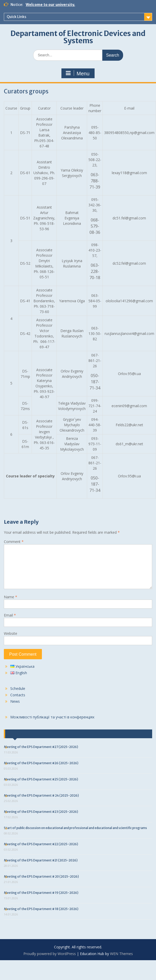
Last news (19, 734)
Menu (77, 73)
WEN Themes (121, 954)
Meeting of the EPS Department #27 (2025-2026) (41, 747)
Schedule (18, 688)
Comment (14, 542)
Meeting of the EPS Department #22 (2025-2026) (41, 844)
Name (11, 597)
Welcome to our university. (50, 5)
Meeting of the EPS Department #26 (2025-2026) (41, 763)
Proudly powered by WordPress (50, 954)
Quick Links (16, 17)
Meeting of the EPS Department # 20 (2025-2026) (41, 876)
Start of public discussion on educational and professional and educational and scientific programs (75, 828)
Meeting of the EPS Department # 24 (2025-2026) (41, 795)
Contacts (18, 695)
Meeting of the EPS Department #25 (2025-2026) (41, 779)
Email (10, 615)
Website (11, 633)
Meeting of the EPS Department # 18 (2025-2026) (41, 909)
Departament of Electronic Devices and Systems (78, 37)
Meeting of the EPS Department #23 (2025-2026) (41, 812)
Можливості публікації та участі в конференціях (52, 717)
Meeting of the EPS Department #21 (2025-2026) (41, 860)
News (15, 701)
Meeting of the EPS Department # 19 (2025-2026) (41, 893)
